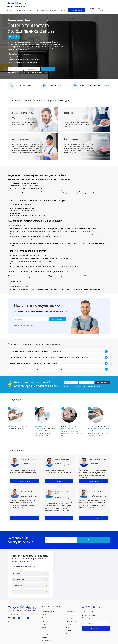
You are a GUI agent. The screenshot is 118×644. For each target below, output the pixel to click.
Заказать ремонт (48, 69)
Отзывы (68, 624)
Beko (44, 618)
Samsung (45, 634)
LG (43, 631)
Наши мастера (54, 10)
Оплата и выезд (71, 621)
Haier (44, 621)
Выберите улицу (19, 586)
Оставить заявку (77, 10)
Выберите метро (19, 592)
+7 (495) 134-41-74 (94, 607)
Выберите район (19, 580)
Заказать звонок (96, 629)
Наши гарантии (42, 10)
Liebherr (45, 624)
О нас (30, 10)
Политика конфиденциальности (17, 622)
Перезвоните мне (94, 540)
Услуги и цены (22, 10)
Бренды (10, 10)
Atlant (44, 615)
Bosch (44, 627)
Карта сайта (70, 634)
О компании (70, 612)
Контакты (64, 10)
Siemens (45, 637)
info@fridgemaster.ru (90, 615)
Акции (68, 627)
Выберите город (19, 573)
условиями (44, 72)
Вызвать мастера (24, 481)
